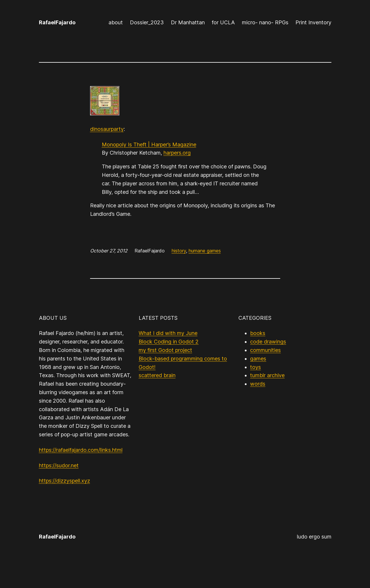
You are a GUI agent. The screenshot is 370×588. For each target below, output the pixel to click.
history (179, 251)
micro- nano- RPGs (265, 22)
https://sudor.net (59, 465)
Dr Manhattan (188, 22)
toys (255, 367)
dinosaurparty (107, 129)
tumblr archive (267, 375)
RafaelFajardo (57, 22)
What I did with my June (168, 333)
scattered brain (157, 375)
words (258, 384)
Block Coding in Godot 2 (169, 342)
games (258, 359)
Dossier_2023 (147, 22)
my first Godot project (165, 350)
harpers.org (177, 153)
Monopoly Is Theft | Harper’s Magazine (149, 145)
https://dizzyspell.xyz (64, 481)
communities (265, 350)
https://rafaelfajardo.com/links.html (81, 450)
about (116, 22)
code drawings (268, 342)
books (258, 333)
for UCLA (223, 22)
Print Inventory (313, 22)
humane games (205, 251)
